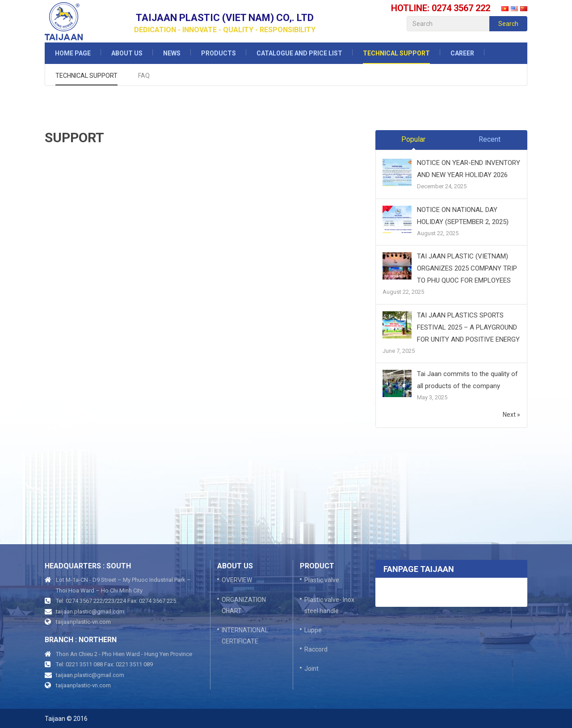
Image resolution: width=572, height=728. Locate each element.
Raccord (316, 649)
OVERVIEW (237, 580)
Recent (490, 139)
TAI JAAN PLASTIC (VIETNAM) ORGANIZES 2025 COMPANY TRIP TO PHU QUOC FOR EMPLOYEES (467, 268)
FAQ (144, 76)
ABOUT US (127, 53)
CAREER (462, 53)
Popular (413, 139)
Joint (311, 669)
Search (508, 24)
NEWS (172, 53)
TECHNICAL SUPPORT (396, 53)
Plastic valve (322, 580)
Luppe (313, 630)
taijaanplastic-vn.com (83, 622)
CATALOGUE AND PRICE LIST (299, 53)
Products (219, 53)
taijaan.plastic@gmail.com (90, 612)
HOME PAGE (73, 53)
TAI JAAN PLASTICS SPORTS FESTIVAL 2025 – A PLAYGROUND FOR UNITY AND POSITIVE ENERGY (468, 327)
